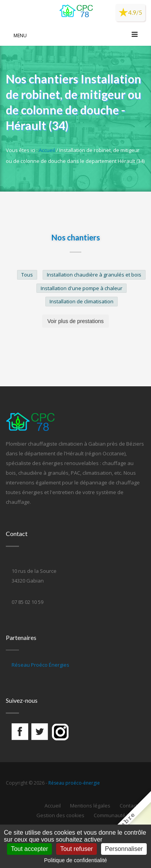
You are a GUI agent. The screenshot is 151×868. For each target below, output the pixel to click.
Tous (27, 275)
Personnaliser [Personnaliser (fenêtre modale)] (124, 849)
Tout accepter (29, 849)
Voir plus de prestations (75, 321)
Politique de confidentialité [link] (76, 860)
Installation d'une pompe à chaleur (82, 288)
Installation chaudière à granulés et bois (94, 275)
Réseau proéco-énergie (74, 783)
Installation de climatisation (82, 301)
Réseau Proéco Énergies (40, 665)
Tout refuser (76, 849)
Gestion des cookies (60, 815)
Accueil (47, 150)
